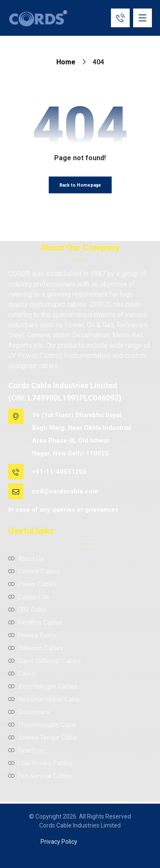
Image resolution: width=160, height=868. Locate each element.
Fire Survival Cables (40, 776)
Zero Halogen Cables (43, 686)
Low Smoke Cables (40, 763)
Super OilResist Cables (45, 661)
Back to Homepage (80, 185)
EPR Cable (27, 610)
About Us (26, 559)
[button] (143, 18)
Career (22, 674)
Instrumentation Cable (44, 699)
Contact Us (29, 597)
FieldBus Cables (35, 623)
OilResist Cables (36, 648)
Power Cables (32, 584)
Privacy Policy (32, 635)
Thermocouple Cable (42, 725)
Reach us (26, 750)
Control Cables (34, 571)
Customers (29, 712)
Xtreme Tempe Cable (42, 738)
